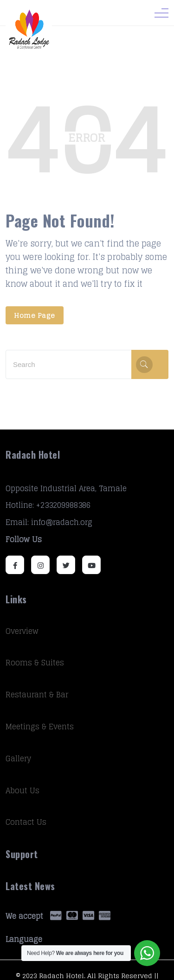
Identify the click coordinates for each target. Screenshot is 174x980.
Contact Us (26, 822)
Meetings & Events (40, 727)
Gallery (18, 759)
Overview (22, 631)
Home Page (35, 315)
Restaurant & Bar (37, 695)
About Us (23, 790)
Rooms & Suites (35, 663)
